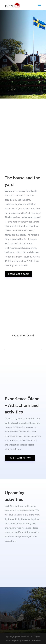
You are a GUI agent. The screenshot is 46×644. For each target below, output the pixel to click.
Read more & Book (19, 274)
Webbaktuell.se (33, 640)
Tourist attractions (20, 458)
